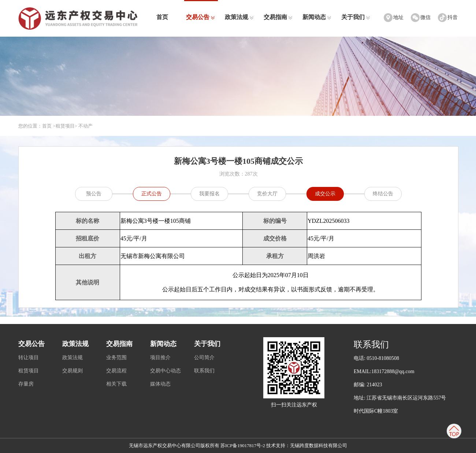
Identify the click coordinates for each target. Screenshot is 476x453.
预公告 (94, 194)
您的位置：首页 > (37, 126)
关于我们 (356, 17)
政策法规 (239, 17)
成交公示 (325, 194)
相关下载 (116, 384)
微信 (425, 17)
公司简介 (204, 358)
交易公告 (200, 17)
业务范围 (116, 358)
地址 (398, 17)
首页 (162, 17)
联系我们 (204, 371)
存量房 (26, 384)
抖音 (453, 17)
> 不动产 (84, 126)
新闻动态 (317, 17)
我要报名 (209, 194)
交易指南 (278, 17)
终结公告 (383, 194)
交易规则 (72, 371)
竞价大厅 (267, 194)
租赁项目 (65, 126)
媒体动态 (160, 384)
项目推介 (160, 358)
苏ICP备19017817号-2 (243, 445)
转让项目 (29, 358)
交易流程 (116, 371)
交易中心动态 (166, 371)
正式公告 (152, 194)
